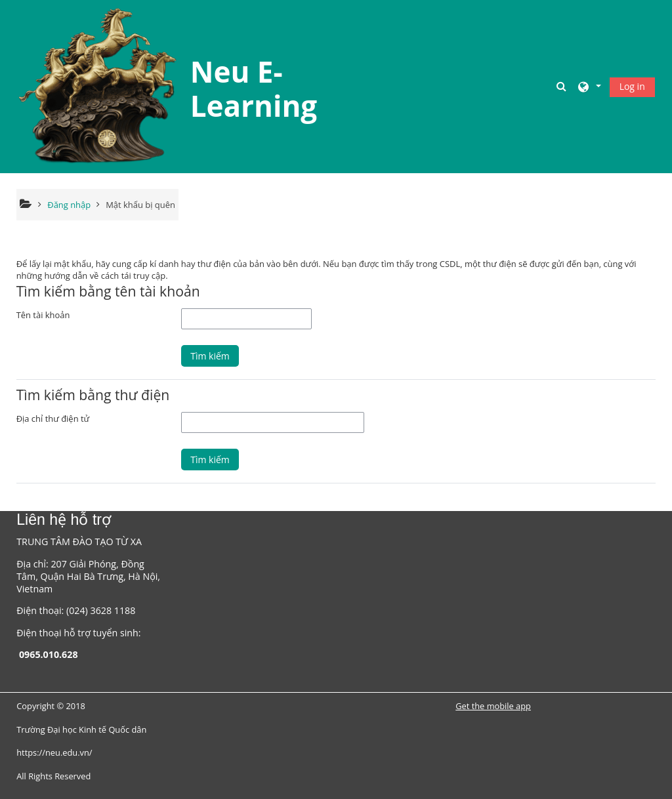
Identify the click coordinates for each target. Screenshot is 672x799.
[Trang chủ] (98, 85)
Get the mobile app (493, 706)
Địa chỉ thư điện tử (53, 419)
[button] (563, 87)
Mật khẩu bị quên (140, 205)
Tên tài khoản (43, 315)
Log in (632, 86)
